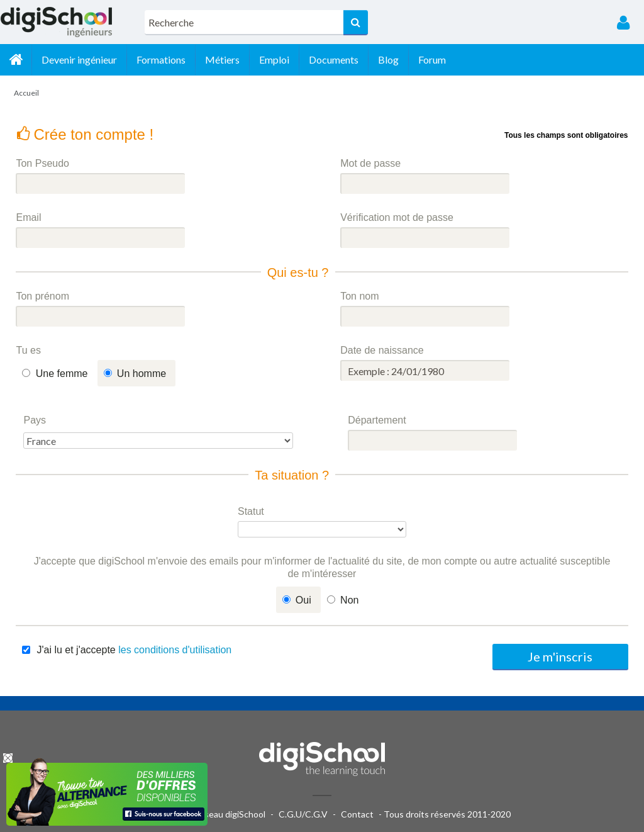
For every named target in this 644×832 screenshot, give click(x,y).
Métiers (222, 59)
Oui (303, 600)
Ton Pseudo (42, 163)
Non (349, 600)
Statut (251, 511)
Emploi (274, 59)
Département (377, 420)
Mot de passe (370, 163)
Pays (35, 420)
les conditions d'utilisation (175, 650)
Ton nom (359, 296)
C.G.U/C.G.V (303, 814)
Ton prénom (42, 296)
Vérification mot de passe (397, 217)
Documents (334, 59)
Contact (357, 814)
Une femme (62, 374)
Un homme (142, 374)
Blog (388, 59)
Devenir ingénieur (79, 59)
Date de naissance (382, 350)
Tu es (28, 350)
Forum (432, 59)
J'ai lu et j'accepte (134, 650)
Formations (161, 59)
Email (28, 217)
